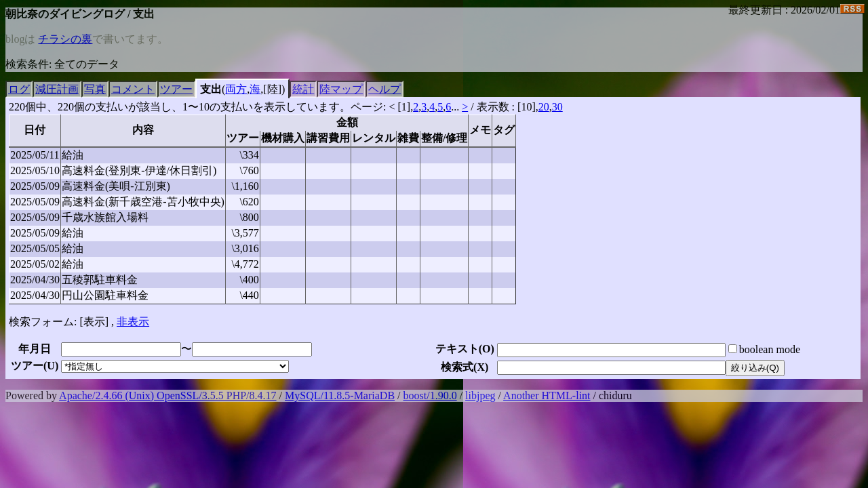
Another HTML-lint (547, 395)
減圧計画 (57, 89)
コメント (133, 89)
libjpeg (480, 395)
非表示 (133, 322)
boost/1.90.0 (430, 395)
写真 (95, 89)
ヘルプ (384, 89)
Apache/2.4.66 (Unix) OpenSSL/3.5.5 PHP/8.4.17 (167, 395)
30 (557, 107)
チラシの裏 (65, 39)
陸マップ (341, 89)
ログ (19, 89)
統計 (303, 89)
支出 (211, 89)
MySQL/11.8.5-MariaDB (340, 395)
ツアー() (35, 366)
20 (544, 107)
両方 (236, 89)
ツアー (176, 89)
